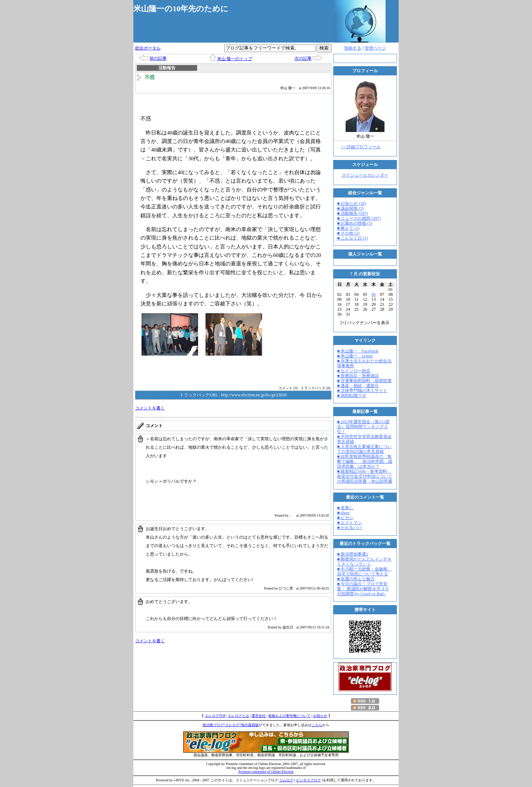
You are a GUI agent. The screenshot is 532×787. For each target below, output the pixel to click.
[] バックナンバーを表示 (365, 323)
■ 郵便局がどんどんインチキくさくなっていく (364, 562)
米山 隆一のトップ (235, 59)
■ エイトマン (349, 523)
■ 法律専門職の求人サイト (362, 391)
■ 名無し (345, 508)
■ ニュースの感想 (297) (359, 218)
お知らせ (320, 716)
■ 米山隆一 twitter (355, 356)
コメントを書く (150, 408)
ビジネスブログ (308, 780)
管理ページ (375, 48)
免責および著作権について (289, 716)
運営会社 (259, 716)
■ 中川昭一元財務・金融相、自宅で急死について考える (364, 571)
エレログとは (238, 716)
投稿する (353, 48)
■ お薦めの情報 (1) (355, 223)
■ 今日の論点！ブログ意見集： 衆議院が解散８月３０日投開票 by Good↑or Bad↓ (363, 589)
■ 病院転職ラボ (352, 396)
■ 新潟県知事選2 (353, 554)
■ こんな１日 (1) (352, 238)
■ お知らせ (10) (351, 203)
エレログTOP (215, 716)
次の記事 (303, 58)
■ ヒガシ (345, 518)
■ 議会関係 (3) (350, 208)
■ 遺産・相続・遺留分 (358, 386)
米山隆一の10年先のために (181, 9)
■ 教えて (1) (348, 228)
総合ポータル (148, 48)
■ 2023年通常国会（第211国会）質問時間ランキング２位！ (363, 427)
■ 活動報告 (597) (352, 213)
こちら (317, 725)
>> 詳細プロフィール (361, 147)
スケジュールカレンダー (365, 175)
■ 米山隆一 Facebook (358, 351)
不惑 (150, 77)
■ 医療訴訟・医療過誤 (358, 376)
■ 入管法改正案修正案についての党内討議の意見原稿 (364, 449)
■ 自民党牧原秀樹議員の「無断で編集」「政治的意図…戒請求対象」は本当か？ (365, 461)
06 (374, 294)
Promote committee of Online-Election (266, 772)
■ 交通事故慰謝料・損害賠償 (364, 381)
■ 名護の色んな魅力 (356, 579)
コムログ (286, 780)
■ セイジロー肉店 (354, 371)
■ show (343, 513)
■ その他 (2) (348, 233)
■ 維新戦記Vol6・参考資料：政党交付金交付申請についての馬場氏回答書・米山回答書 (365, 476)
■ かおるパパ (349, 528)
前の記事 (158, 58)
